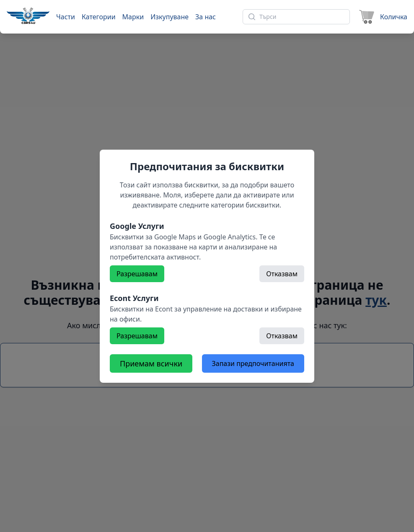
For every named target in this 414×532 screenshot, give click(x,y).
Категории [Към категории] (99, 17)
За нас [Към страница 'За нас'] (206, 17)
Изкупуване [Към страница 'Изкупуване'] (169, 17)
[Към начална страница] (28, 16)
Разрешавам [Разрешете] (137, 274)
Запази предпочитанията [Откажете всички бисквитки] (253, 363)
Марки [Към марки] (133, 17)
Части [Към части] (66, 17)
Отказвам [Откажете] (282, 274)
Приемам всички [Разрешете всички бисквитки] (151, 363)
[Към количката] (382, 17)
